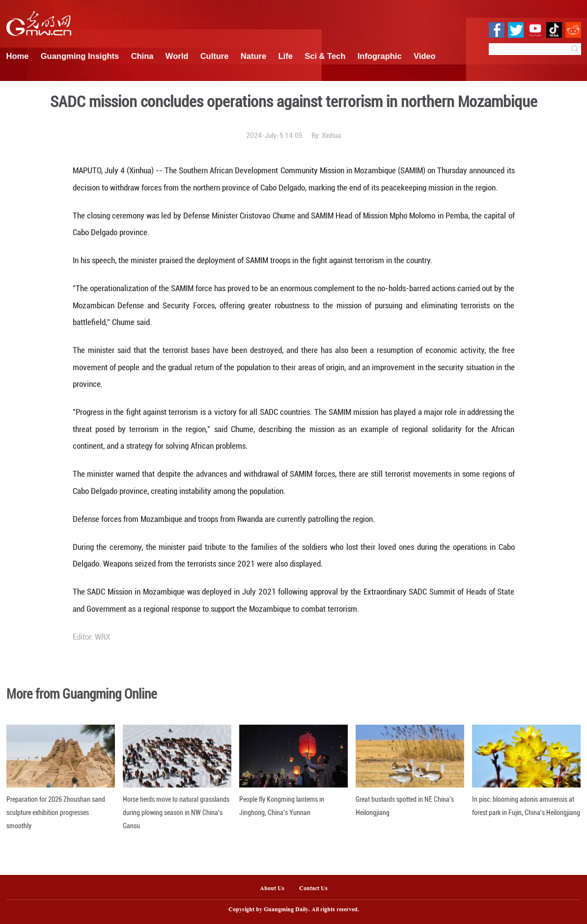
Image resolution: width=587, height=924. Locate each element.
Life (286, 56)
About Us (272, 889)
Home (18, 56)
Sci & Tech (325, 56)
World (177, 56)
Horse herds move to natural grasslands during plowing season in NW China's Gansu (176, 813)
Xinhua (331, 136)
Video (425, 56)
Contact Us (317, 889)
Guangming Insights (80, 56)
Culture (215, 56)
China (142, 56)
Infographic (380, 56)
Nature (253, 56)
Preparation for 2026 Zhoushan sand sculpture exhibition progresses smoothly (56, 813)
